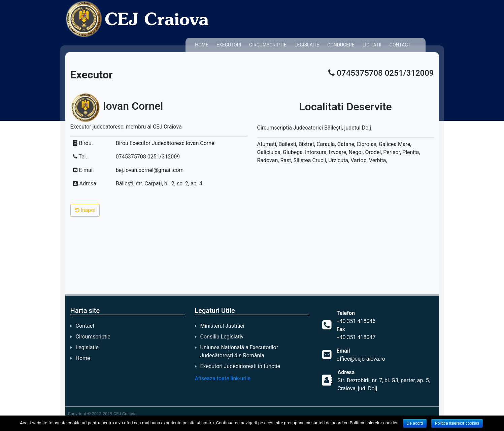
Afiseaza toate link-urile (223, 378)
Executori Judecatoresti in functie (240, 366)
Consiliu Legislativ (222, 337)
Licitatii (372, 45)
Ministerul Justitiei (222, 326)
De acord (415, 423)
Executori (229, 45)
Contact (400, 45)
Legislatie (307, 45)
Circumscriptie (268, 45)
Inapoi (85, 210)
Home (202, 45)
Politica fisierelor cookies (457, 423)
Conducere (341, 45)
